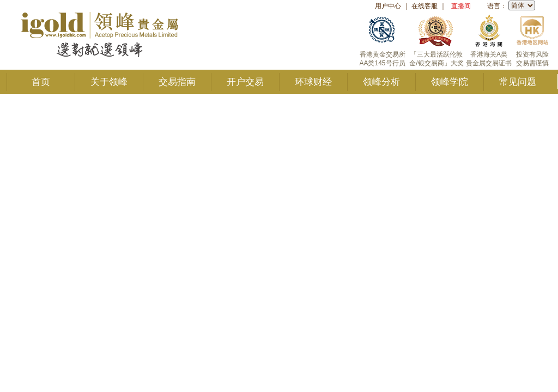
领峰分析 (381, 82)
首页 (41, 82)
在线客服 (424, 6)
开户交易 (245, 82)
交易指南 (177, 82)
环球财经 (313, 82)
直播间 (461, 6)
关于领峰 (109, 82)
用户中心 (388, 6)
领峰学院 (450, 82)
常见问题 (518, 82)
